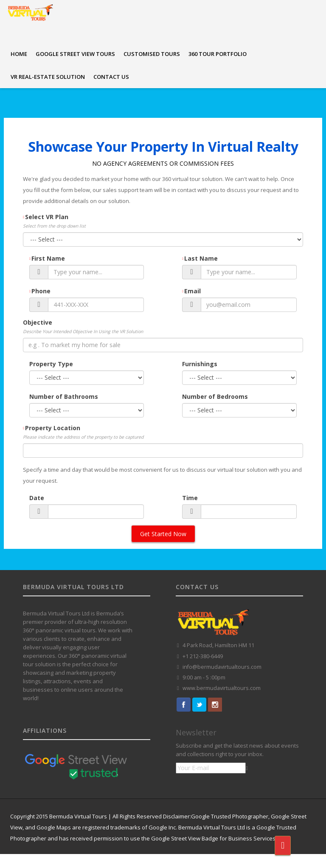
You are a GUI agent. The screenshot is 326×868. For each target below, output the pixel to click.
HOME (19, 54)
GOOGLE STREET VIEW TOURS (75, 54)
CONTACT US (111, 77)
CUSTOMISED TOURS (152, 54)
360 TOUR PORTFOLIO (218, 54)
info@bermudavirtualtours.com (222, 667)
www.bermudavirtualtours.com (222, 688)
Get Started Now (163, 534)
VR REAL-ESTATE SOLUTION (48, 77)
